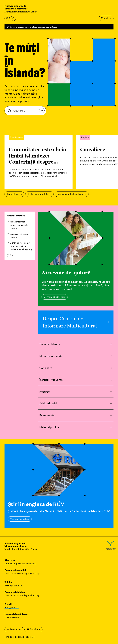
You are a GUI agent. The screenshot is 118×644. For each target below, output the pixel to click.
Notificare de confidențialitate (20, 637)
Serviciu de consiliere (55, 297)
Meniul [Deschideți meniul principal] (106, 18)
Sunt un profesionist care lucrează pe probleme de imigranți (21, 246)
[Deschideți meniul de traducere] (7, 18)
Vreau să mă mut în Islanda (20, 236)
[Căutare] (13, 18)
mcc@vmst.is (12, 607)
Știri (12, 255)
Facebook (33, 629)
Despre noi (14, 629)
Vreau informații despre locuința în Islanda (19, 225)
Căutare (43, 111)
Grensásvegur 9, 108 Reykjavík (20, 564)
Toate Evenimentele (39, 194)
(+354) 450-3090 (14, 586)
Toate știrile (14, 194)
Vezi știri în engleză (20, 519)
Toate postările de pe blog (72, 194)
